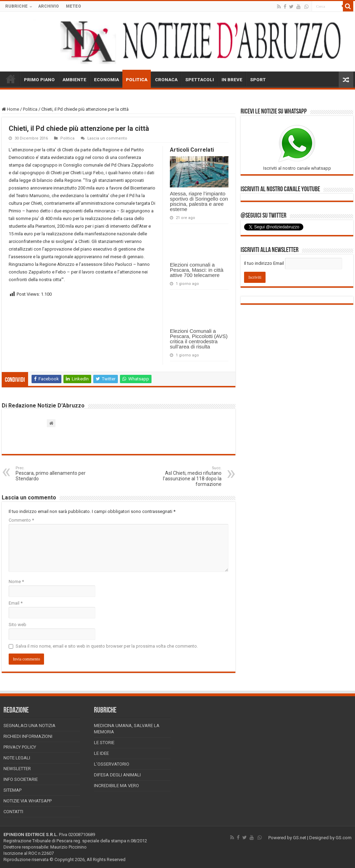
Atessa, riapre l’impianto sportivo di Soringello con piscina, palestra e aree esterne (199, 201)
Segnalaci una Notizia (29, 726)
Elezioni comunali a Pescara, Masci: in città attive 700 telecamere (197, 270)
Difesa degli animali (117, 775)
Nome (16, 582)
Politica (30, 109)
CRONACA (166, 80)
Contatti (13, 812)
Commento (21, 520)
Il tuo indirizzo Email (264, 263)
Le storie (104, 743)
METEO (73, 6)
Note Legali (17, 758)
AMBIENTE (74, 80)
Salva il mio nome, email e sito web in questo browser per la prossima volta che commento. (107, 646)
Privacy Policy (20, 747)
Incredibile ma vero (116, 786)
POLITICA (137, 80)
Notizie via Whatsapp (28, 801)
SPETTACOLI (200, 80)
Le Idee (101, 753)
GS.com (344, 838)
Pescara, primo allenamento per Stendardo (51, 474)
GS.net (300, 838)
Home (10, 109)
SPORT (258, 80)
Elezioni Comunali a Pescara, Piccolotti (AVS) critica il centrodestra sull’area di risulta (199, 339)
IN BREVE (232, 80)
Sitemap (12, 790)
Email (16, 603)
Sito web (18, 625)
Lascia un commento (107, 138)
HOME (11, 79)
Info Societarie (21, 779)
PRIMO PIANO (39, 80)
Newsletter (17, 769)
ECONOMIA (106, 80)
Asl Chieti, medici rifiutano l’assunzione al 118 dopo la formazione (186, 476)
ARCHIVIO (49, 6)
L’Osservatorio (112, 764)
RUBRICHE (16, 6)
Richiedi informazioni (28, 736)
